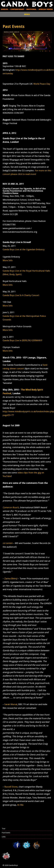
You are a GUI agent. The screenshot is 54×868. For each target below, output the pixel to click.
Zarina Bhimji (11, 579)
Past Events (6, 833)
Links (4, 837)
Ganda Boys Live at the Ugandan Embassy (24, 249)
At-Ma (20, 805)
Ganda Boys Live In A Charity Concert (21, 295)
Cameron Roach (11, 507)
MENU (27, 14)
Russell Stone (11, 787)
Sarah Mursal (11, 704)
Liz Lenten (8, 543)
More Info (8, 260)
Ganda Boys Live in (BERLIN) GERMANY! (22, 340)
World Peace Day (42, 84)
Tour (4, 829)
